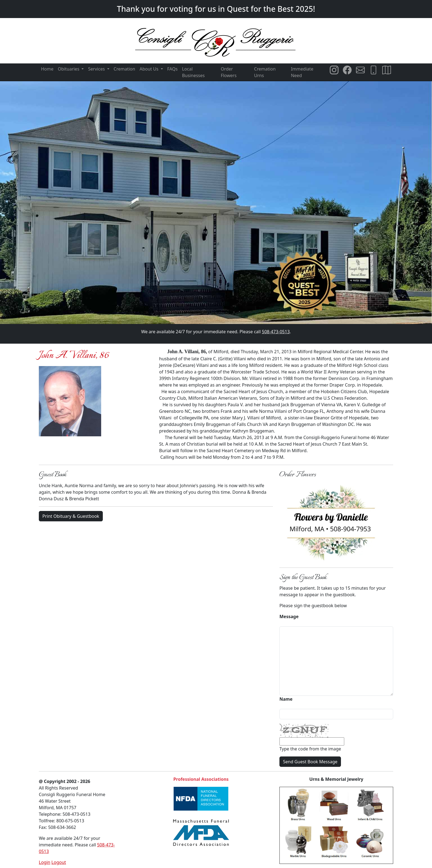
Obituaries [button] (69, 69)
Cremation (125, 69)
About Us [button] (149, 69)
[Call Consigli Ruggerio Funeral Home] (373, 70)
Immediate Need (302, 72)
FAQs (173, 69)
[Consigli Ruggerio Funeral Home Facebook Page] (347, 70)
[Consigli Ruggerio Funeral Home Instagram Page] (334, 70)
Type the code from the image (310, 749)
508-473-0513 (276, 332)
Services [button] (97, 69)
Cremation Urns (265, 72)
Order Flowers (229, 72)
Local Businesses (193, 72)
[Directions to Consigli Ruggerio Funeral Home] (387, 70)
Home (47, 69)
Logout (59, 862)
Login (45, 862)
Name (286, 699)
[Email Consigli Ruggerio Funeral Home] (360, 70)
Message (289, 616)
